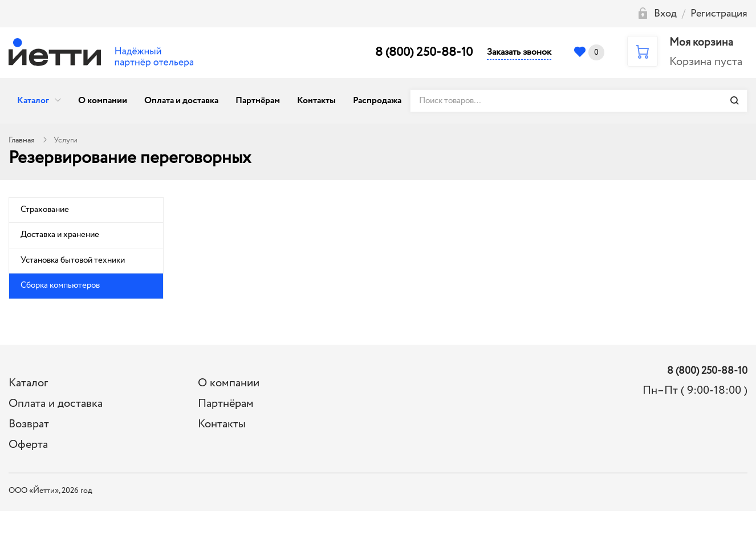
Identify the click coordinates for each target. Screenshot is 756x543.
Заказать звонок (519, 52)
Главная (22, 140)
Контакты (316, 101)
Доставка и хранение (60, 235)
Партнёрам (258, 101)
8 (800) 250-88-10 (424, 52)
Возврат (29, 424)
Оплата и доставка (181, 101)
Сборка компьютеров (60, 285)
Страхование (45, 210)
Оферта (28, 445)
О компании (103, 101)
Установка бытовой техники (73, 260)
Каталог (33, 101)
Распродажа (377, 101)
